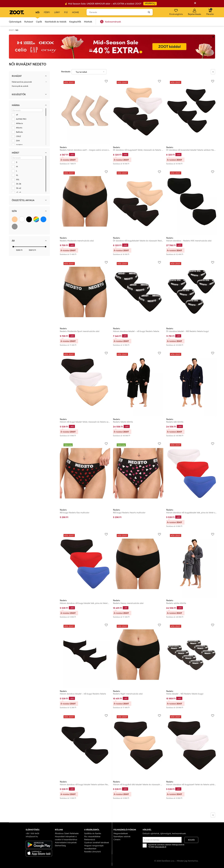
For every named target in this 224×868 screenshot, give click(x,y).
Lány (57, 12)
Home (75, 12)
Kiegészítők (75, 22)
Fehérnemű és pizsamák (22, 82)
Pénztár (210, 12)
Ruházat (29, 22)
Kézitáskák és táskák (56, 22)
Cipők (39, 22)
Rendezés (66, 72)
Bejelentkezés (195, 12)
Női (38, 12)
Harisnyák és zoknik (20, 86)
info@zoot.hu (32, 836)
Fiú (66, 12)
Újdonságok (15, 22)
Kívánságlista (176, 12)
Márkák (88, 22)
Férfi (47, 12)
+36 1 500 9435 (32, 833)
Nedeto (63, 147)
